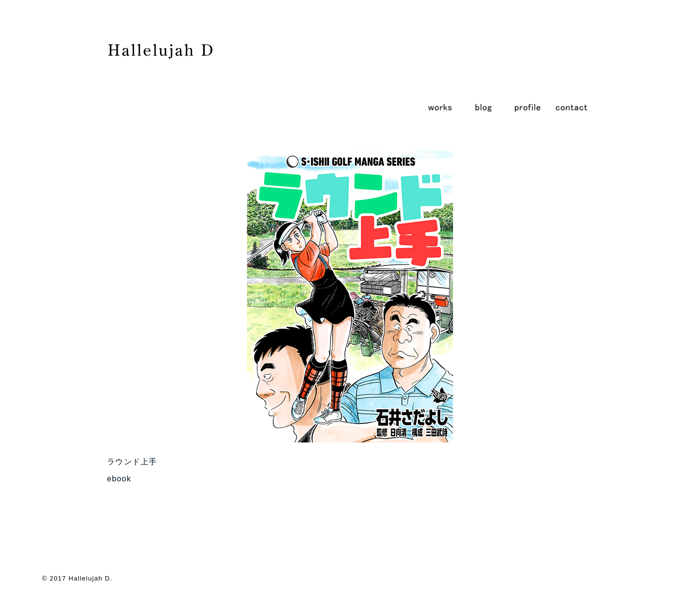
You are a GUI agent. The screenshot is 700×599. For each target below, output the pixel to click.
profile (527, 107)
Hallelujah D (89, 578)
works (440, 107)
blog (484, 107)
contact (571, 107)
